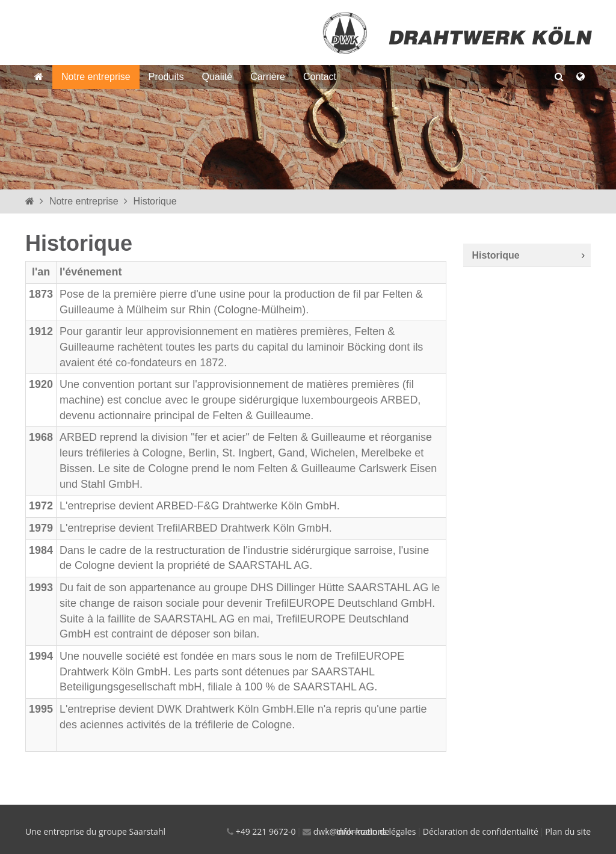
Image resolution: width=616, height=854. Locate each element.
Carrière (268, 77)
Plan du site (568, 831)
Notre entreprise (96, 77)
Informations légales (376, 831)
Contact (320, 77)
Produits (166, 77)
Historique (155, 201)
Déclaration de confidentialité (481, 831)
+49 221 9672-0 (266, 831)
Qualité (217, 77)
